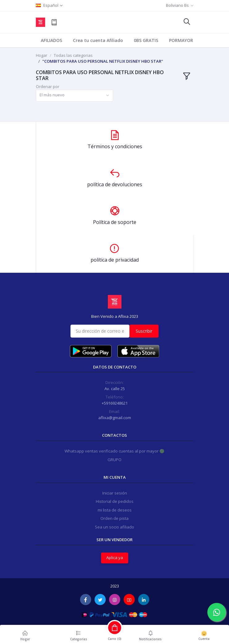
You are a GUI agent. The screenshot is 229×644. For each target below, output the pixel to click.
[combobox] (74, 96)
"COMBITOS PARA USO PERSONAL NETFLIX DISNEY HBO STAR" (103, 61)
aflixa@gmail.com (115, 418)
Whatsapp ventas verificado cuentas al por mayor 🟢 (114, 451)
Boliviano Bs (177, 5)
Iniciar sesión (115, 493)
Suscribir (144, 331)
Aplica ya (115, 558)
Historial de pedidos (115, 501)
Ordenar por (48, 86)
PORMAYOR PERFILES (191, 40)
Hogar (42, 55)
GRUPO (114, 460)
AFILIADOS (51, 40)
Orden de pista (114, 518)
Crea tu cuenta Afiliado (98, 40)
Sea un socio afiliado (114, 527)
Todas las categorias (73, 55)
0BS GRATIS (146, 40)
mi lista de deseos (115, 510)
